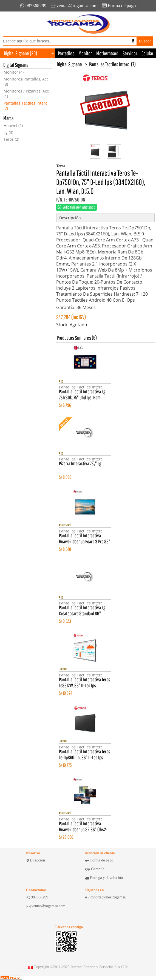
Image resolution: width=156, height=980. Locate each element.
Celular (147, 53)
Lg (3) (8, 132)
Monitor (85, 53)
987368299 (33, 6)
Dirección (36, 860)
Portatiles (66, 53)
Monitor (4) (14, 72)
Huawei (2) (13, 126)
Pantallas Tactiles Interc (109, 64)
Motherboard (107, 53)
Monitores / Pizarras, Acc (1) (26, 94)
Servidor (130, 53)
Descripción (70, 218)
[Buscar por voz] (133, 41)
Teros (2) (11, 139)
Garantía (95, 869)
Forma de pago (119, 6)
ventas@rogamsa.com (74, 6)
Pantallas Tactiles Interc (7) (25, 106)
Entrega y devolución (104, 878)
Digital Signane (69, 64)
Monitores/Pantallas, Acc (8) (26, 82)
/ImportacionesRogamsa (105, 897)
